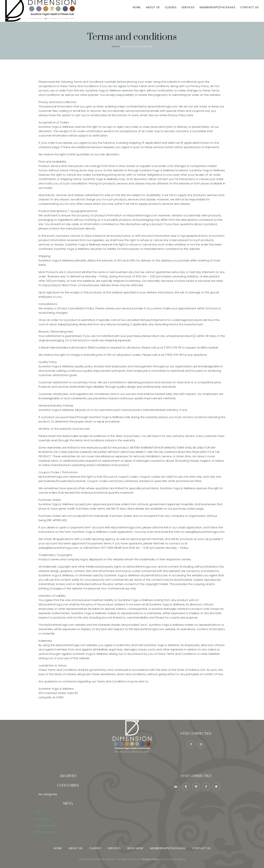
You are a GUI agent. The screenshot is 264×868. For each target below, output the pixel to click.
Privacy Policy (151, 859)
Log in (39, 812)
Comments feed (47, 826)
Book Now (135, 848)
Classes (171, 11)
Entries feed (43, 819)
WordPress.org (45, 832)
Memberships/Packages (217, 11)
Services (188, 11)
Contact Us (249, 11)
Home (137, 11)
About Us (153, 11)
